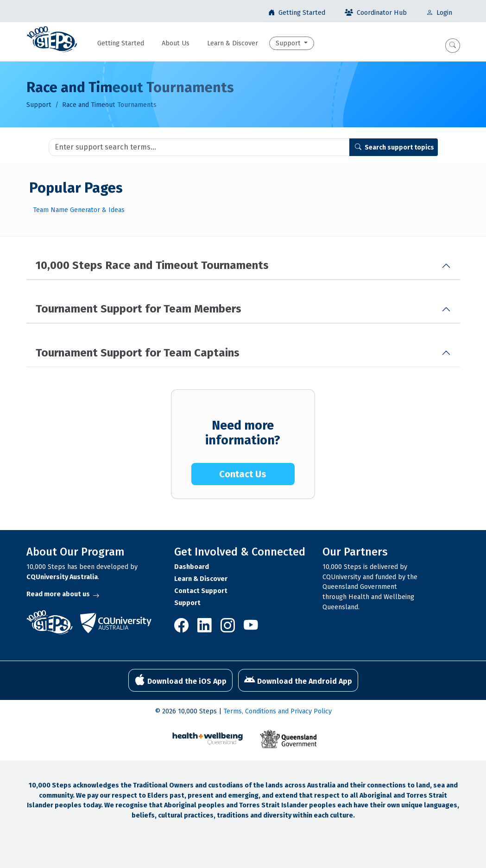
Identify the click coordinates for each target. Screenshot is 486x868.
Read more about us (63, 594)
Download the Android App (298, 680)
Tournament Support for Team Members (139, 309)
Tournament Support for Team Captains (138, 353)
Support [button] (289, 43)
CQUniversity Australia (62, 577)
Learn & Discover (201, 579)
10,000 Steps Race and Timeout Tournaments (152, 265)
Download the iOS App (180, 680)
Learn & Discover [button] (233, 43)
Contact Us (243, 474)
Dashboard (192, 567)
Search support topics (394, 147)
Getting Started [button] (121, 43)
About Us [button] (176, 43)
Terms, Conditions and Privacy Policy (278, 711)
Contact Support (201, 591)
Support (39, 105)
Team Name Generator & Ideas (79, 210)
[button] (453, 46)
